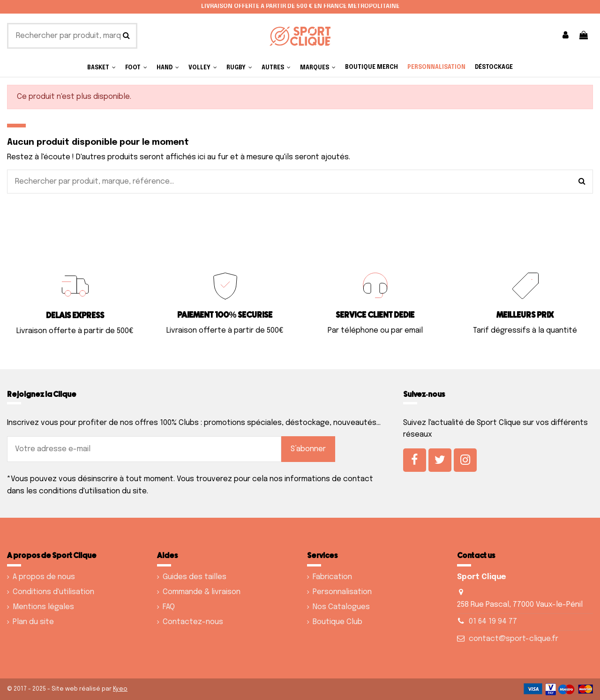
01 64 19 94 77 (493, 622)
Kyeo (120, 689)
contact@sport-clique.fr (514, 639)
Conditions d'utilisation (53, 592)
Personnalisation (342, 592)
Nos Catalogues (341, 607)
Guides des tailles (195, 577)
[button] (276, 67)
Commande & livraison (202, 592)
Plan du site (33, 622)
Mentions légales (43, 607)
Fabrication (332, 577)
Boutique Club (337, 622)
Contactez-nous (193, 622)
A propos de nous (44, 577)
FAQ (169, 607)
